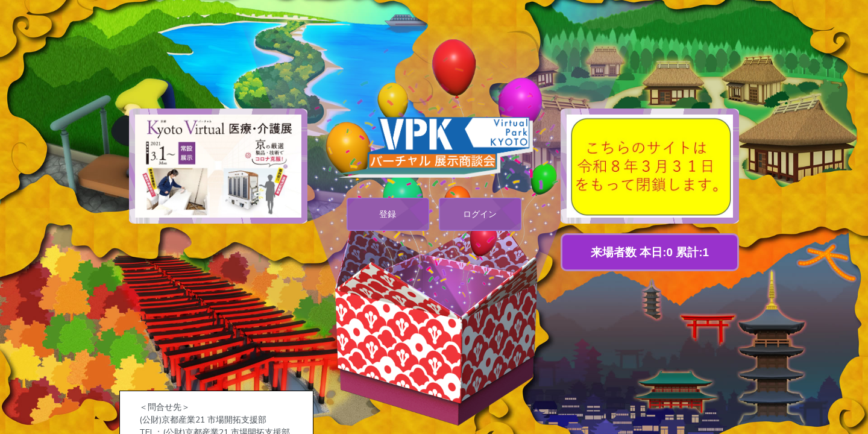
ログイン (480, 214)
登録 (388, 214)
